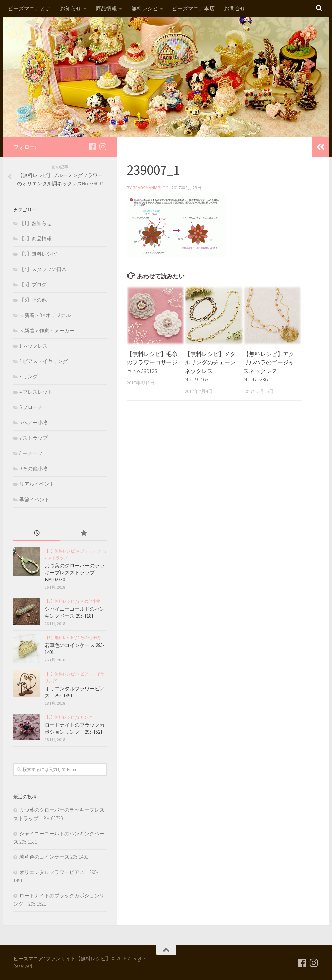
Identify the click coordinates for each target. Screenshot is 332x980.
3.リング (28, 377)
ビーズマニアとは (29, 8)
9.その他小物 (33, 469)
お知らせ (71, 8)
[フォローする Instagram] (103, 147)
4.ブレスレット (36, 392)
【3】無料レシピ (38, 254)
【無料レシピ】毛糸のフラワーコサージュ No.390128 (152, 363)
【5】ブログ (33, 284)
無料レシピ (145, 8)
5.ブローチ (31, 407)
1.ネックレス (33, 346)
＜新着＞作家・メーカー (47, 331)
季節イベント (34, 499)
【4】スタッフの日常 (43, 269)
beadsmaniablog (151, 188)
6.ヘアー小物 (33, 423)
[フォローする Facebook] (92, 147)
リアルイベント (37, 484)
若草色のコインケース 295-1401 (54, 857)
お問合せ (235, 8)
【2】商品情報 (35, 238)
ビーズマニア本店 (193, 8)
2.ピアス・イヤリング (43, 361)
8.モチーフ (31, 453)
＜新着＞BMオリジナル (45, 315)
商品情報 (106, 8)
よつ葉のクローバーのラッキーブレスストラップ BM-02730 (75, 572)
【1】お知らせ (35, 223)
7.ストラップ (33, 438)
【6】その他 (33, 300)
